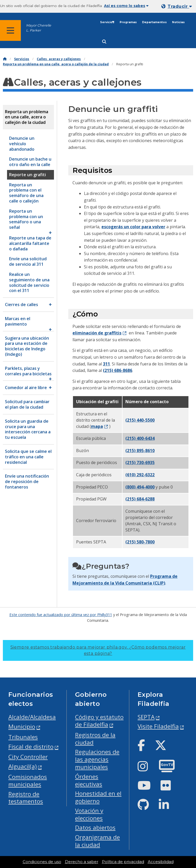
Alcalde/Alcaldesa (32, 717)
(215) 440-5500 (140, 420)
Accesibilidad (161, 862)
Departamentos (154, 22)
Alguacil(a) (23, 766)
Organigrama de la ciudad (97, 841)
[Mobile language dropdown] (178, 6)
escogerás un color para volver (133, 227)
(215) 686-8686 (118, 370)
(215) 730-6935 (140, 462)
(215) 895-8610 (140, 451)
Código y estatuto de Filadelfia (99, 721)
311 (106, 364)
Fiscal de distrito (31, 747)
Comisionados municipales (28, 781)
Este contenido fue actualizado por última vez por (53, 614)
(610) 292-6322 (140, 475)
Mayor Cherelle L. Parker (39, 28)
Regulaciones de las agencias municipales (97, 759)
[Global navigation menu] (10, 30)
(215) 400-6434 (140, 438)
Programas (128, 22)
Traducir (180, 6)
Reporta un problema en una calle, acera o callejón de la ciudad (56, 64)
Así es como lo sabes (126, 6)
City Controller (28, 757)
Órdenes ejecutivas (89, 780)
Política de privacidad (123, 862)
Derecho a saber (82, 862)
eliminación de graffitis (97, 333)
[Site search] (104, 42)
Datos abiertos (95, 828)
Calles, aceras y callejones (59, 59)
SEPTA (146, 717)
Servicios (107, 22)
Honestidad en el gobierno (98, 797)
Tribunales (23, 737)
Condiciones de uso (42, 862)
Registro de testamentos (26, 798)
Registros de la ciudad (95, 739)
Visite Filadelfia (158, 726)
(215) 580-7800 (140, 542)
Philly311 (105, 614)
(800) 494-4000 (140, 487)
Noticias (178, 22)
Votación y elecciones (89, 814)
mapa (97, 426)
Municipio (22, 727)
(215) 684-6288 (140, 499)
